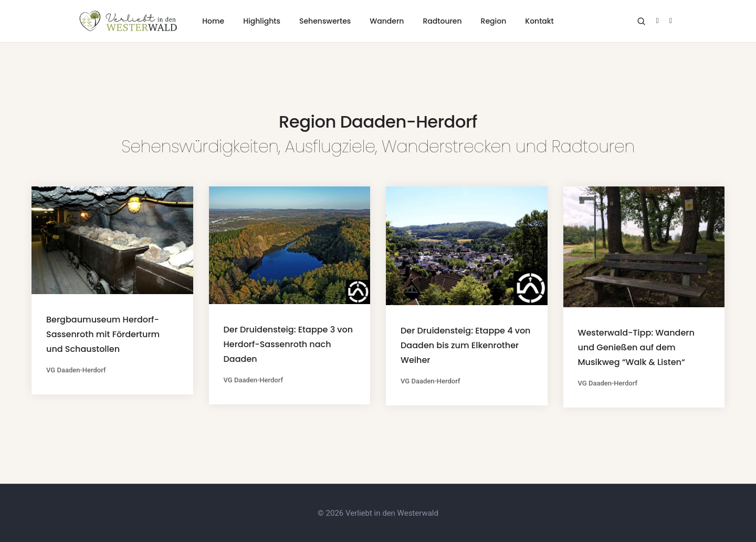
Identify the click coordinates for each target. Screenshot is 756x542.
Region (494, 21)
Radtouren (442, 21)
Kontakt (539, 21)
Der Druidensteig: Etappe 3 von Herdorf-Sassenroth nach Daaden (288, 344)
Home (213, 21)
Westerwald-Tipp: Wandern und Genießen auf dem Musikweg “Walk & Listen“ (636, 347)
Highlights (262, 21)
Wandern (387, 21)
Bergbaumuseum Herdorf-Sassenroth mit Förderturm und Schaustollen (103, 334)
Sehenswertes (325, 21)
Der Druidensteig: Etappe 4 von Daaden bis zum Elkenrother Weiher (465, 345)
